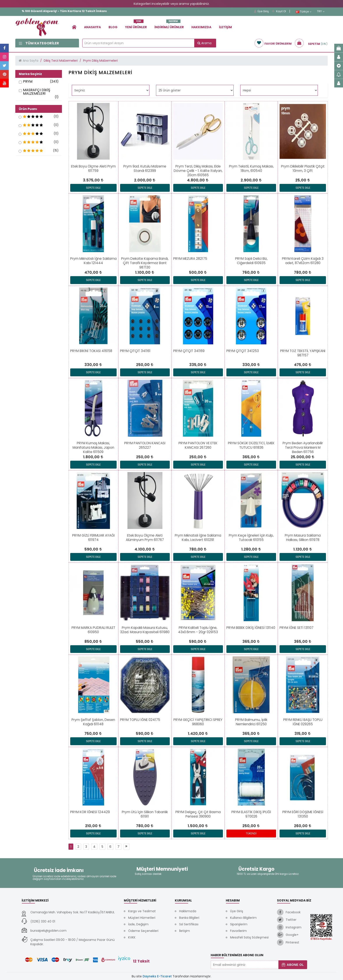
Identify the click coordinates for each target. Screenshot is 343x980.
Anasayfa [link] (92, 27)
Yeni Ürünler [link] (136, 25)
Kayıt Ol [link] (279, 11)
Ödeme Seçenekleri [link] (143, 931)
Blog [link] (113, 27)
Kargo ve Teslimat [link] (142, 911)
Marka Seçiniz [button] (30, 74)
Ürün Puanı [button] (28, 109)
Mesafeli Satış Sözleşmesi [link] (249, 937)
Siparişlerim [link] (239, 924)
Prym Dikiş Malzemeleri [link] (100, 61)
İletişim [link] (225, 27)
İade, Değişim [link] (138, 924)
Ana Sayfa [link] (31, 61)
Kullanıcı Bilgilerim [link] (243, 918)
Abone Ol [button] (293, 965)
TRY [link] (321, 11)
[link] (74, 27)
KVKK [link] (132, 937)
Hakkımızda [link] (201, 27)
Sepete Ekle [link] (93, 188)
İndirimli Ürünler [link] (169, 25)
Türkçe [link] (304, 12)
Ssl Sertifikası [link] (189, 924)
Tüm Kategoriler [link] (39, 43)
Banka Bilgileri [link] (189, 918)
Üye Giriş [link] (261, 11)
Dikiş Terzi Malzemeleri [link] (61, 61)
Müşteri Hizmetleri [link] (142, 918)
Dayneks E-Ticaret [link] (157, 976)
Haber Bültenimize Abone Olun (237, 955)
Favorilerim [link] (238, 931)
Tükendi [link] (251, 833)
